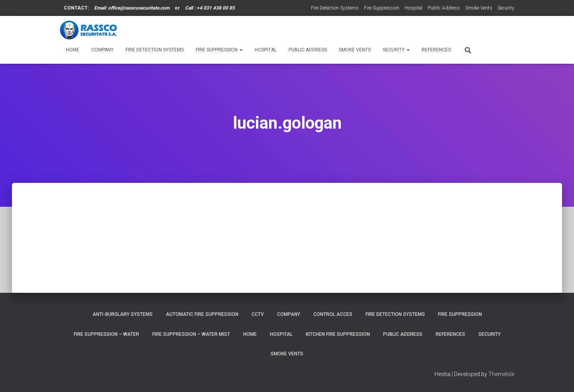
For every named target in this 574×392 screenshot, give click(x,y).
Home (73, 50)
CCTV (258, 314)
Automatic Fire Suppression (202, 314)
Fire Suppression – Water (106, 334)
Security (506, 8)
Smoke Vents (479, 8)
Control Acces (333, 314)
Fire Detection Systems (335, 8)
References (436, 50)
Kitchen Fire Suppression (338, 334)
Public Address (444, 8)
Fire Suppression (382, 8)
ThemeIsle (501, 374)
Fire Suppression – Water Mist (191, 334)
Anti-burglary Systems (123, 314)
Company (102, 50)
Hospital (414, 8)
